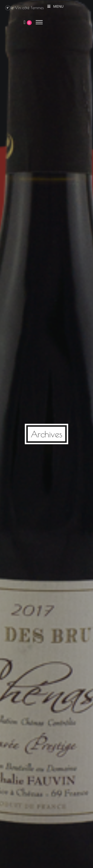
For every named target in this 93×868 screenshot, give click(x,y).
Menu (55, 6)
